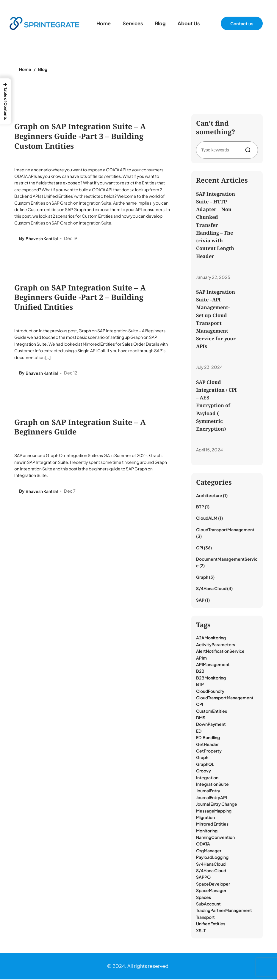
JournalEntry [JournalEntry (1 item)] (208, 791)
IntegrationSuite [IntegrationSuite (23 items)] (212, 784)
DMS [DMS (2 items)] (201, 718)
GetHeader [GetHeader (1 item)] (207, 745)
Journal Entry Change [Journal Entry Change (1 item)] (217, 804)
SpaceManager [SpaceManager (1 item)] (211, 891)
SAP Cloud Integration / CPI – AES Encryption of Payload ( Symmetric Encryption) (216, 406)
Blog (43, 69)
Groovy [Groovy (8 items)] (204, 771)
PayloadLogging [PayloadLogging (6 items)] (212, 858)
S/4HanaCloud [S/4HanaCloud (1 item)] (211, 864)
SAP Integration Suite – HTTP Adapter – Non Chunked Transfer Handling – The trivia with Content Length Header (216, 225)
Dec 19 (71, 238)
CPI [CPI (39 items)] (200, 705)
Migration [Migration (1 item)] (205, 818)
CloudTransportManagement (225, 530)
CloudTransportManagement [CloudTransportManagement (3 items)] (225, 698)
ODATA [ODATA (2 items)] (203, 844)
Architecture (209, 496)
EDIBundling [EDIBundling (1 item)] (208, 738)
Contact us (242, 23)
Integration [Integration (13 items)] (207, 778)
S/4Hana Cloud (211, 589)
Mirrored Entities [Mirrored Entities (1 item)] (212, 824)
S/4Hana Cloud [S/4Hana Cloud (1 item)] (211, 871)
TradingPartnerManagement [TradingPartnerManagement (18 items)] (224, 911)
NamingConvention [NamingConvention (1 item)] (215, 838)
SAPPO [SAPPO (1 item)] (203, 878)
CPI (200, 548)
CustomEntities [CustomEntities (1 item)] (212, 711)
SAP (200, 600)
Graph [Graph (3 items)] (202, 758)
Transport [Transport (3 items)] (205, 917)
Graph (202, 577)
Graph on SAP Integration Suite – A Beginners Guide (80, 427)
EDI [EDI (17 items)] (199, 731)
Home (25, 69)
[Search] (249, 150)
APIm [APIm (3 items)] (201, 658)
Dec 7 (70, 492)
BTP (200, 507)
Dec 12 (71, 373)
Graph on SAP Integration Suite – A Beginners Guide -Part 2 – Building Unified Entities (80, 298)
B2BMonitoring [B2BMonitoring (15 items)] (211, 678)
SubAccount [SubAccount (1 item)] (208, 904)
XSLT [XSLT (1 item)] (201, 931)
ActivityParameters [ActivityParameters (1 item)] (216, 645)
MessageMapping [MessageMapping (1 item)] (214, 811)
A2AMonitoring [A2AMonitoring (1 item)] (211, 638)
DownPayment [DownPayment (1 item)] (211, 725)
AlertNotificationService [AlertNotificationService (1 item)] (220, 652)
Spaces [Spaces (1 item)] (204, 897)
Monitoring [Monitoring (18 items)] (207, 831)
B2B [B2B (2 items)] (200, 671)
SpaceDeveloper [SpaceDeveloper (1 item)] (213, 884)
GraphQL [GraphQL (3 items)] (205, 764)
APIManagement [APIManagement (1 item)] (213, 665)
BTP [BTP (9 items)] (200, 685)
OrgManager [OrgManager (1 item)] (209, 851)
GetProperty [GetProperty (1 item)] (209, 751)
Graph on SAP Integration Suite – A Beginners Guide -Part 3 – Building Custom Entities (80, 136)
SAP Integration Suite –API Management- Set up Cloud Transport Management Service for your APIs (216, 319)
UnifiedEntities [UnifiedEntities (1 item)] (211, 924)
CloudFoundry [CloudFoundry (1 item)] (210, 691)
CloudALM (207, 519)
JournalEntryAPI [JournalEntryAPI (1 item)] (212, 798)
